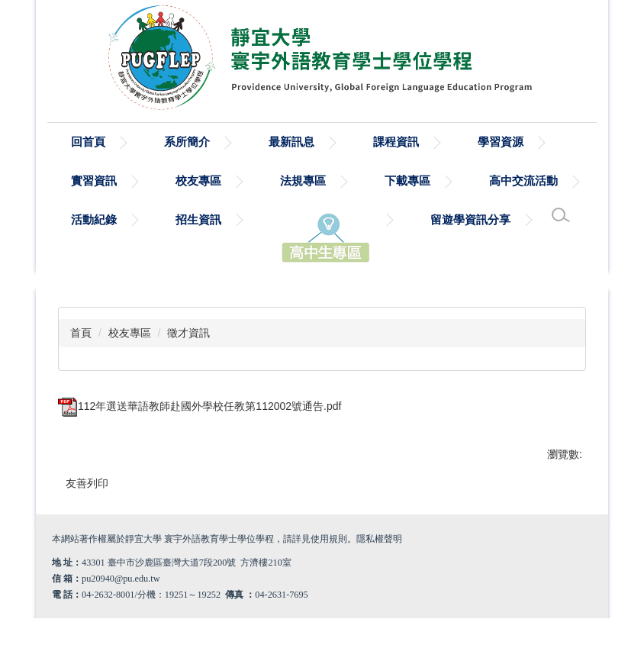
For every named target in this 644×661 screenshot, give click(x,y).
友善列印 (87, 483)
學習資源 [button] (501, 142)
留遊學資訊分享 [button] (470, 219)
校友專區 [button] (198, 181)
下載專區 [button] (407, 181)
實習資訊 (94, 181)
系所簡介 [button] (187, 142)
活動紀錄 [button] (94, 219)
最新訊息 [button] (291, 142)
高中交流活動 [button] (523, 181)
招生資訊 (198, 219)
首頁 (81, 333)
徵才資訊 (188, 333)
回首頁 (88, 142)
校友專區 (130, 333)
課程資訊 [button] (396, 142)
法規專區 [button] (303, 181)
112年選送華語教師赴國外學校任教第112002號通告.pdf (200, 406)
